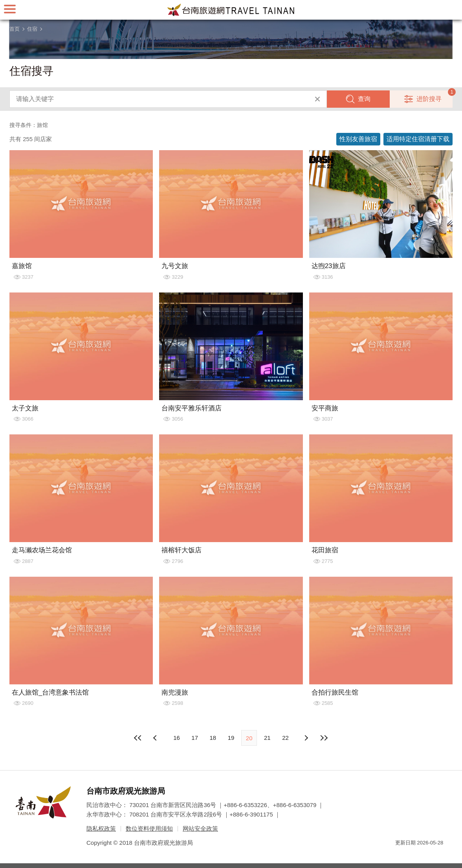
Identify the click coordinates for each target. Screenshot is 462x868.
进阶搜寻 (429, 99)
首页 (15, 29)
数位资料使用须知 (149, 828)
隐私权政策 (101, 828)
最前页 (138, 738)
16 (177, 738)
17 (195, 738)
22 (285, 738)
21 (267, 738)
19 (231, 738)
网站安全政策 (200, 828)
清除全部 (317, 99)
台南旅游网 (231, 10)
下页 (156, 738)
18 (213, 738)
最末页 (324, 738)
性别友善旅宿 (358, 139)
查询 (364, 99)
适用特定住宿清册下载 (418, 139)
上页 (306, 738)
